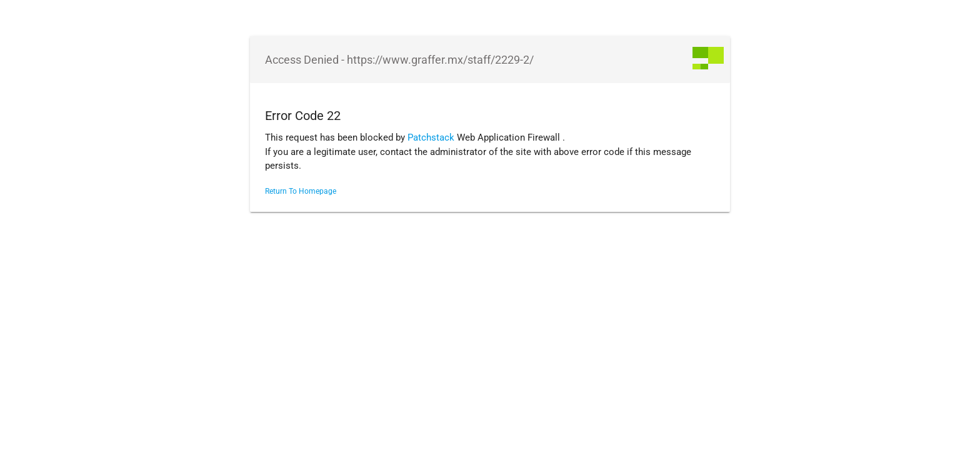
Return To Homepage (301, 191)
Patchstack (431, 137)
